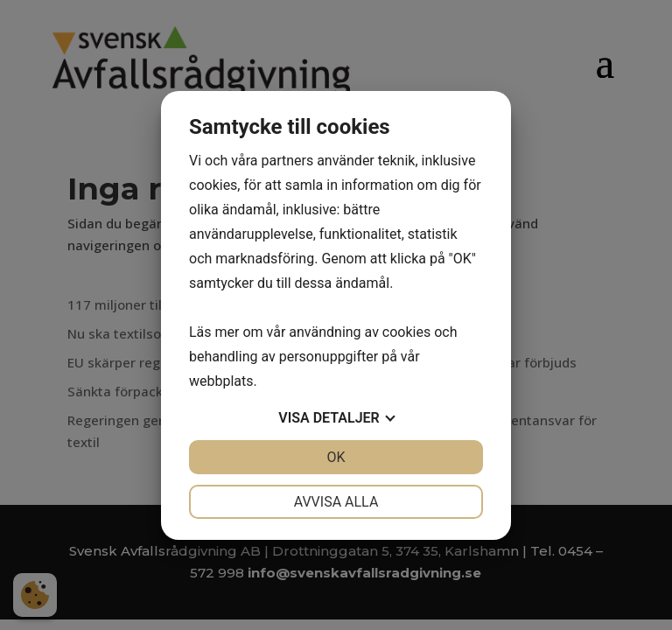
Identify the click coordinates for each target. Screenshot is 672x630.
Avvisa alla (336, 502)
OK (336, 457)
